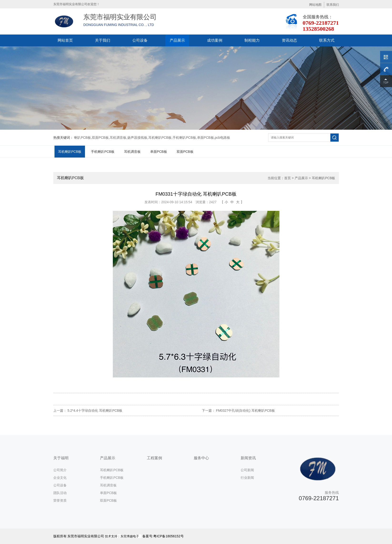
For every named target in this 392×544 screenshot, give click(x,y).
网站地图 (315, 5)
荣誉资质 (60, 500)
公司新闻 (247, 470)
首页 (288, 178)
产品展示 (177, 40)
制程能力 (252, 40)
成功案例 (215, 40)
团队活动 (60, 493)
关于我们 (103, 40)
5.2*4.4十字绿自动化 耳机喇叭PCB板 (95, 410)
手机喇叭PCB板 (103, 152)
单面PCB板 (159, 152)
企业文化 (60, 478)
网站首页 (65, 40)
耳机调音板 (132, 152)
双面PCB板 (185, 152)
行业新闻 (247, 478)
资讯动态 (289, 40)
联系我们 (333, 5)
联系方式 (327, 40)
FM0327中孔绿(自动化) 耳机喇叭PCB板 (245, 410)
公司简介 (60, 470)
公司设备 (140, 40)
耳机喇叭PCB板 (70, 152)
